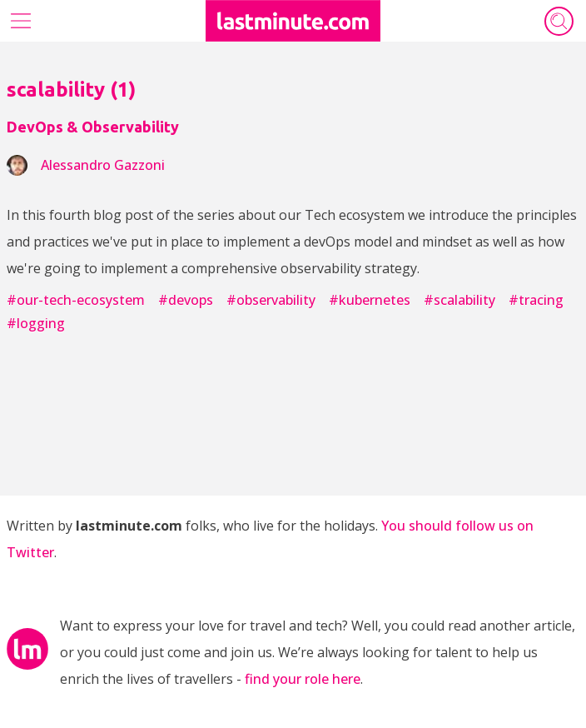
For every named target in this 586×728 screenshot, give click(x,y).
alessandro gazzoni (103, 165)
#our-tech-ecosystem (76, 300)
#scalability (459, 300)
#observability (271, 300)
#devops (186, 300)
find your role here (303, 679)
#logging (36, 323)
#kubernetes (370, 300)
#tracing (536, 300)
